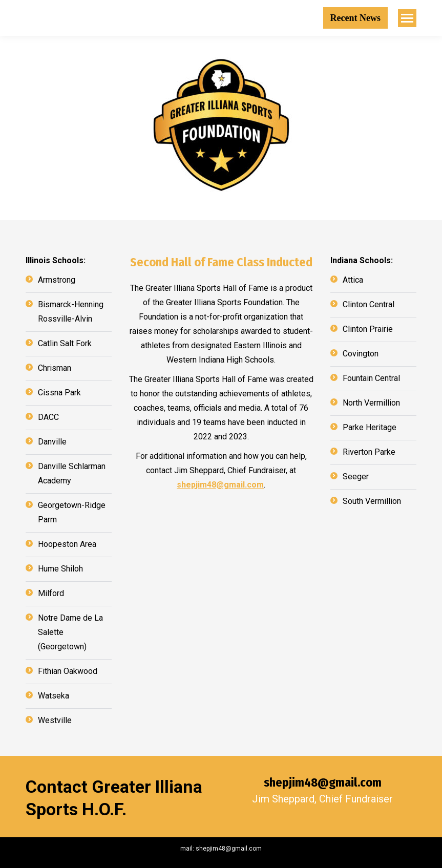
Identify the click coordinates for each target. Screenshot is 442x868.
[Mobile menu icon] (407, 18)
